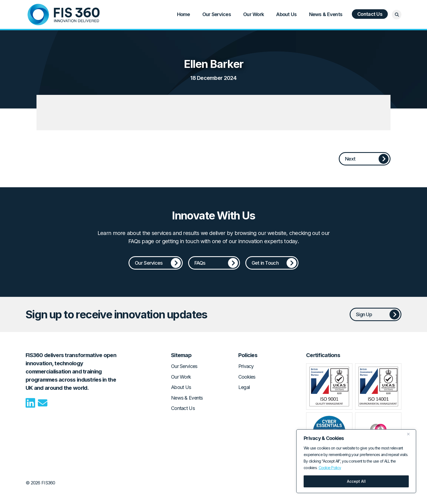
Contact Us (370, 14)
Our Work (254, 14)
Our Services (217, 14)
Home (64, 14)
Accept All (356, 481)
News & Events (326, 14)
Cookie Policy (330, 468)
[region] (356, 461)
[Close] (410, 434)
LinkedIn (30, 403)
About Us (286, 14)
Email (43, 403)
